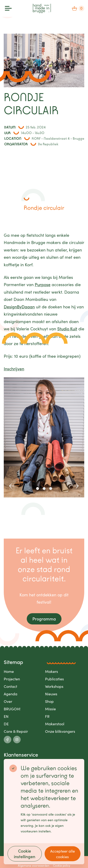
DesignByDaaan (19, 307)
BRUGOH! (12, 709)
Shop (49, 701)
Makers (52, 671)
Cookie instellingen (25, 854)
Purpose (43, 284)
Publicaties (54, 679)
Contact (10, 686)
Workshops (54, 686)
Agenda (11, 694)
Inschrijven (14, 369)
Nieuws (51, 694)
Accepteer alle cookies (63, 854)
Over (8, 701)
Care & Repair (16, 731)
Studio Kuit (67, 329)
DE (6, 724)
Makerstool (55, 724)
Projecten (12, 679)
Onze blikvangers (60, 731)
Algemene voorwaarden (34, 865)
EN (6, 716)
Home (9, 671)
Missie (50, 709)
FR (47, 716)
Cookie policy (62, 865)
